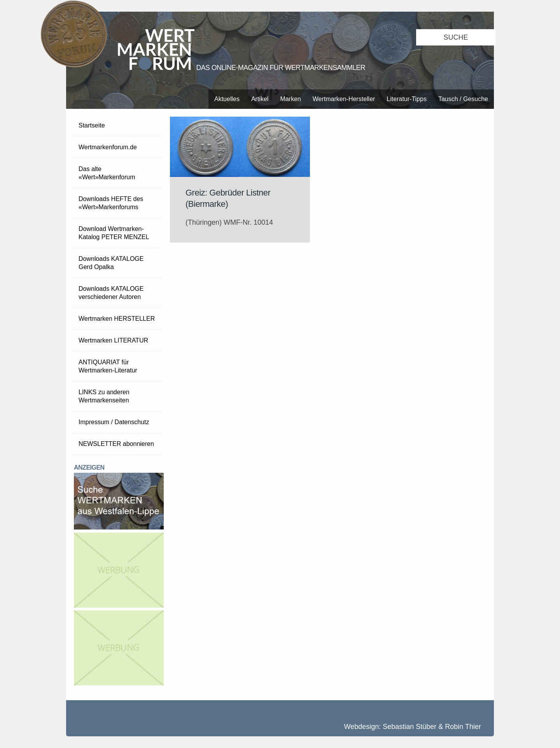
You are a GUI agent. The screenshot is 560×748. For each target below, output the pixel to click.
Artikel (260, 99)
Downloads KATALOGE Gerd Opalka (111, 263)
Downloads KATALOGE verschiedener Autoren (111, 293)
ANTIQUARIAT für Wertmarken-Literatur (108, 366)
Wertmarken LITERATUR (113, 340)
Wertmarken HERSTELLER (117, 319)
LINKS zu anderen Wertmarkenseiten (104, 396)
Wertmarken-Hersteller (344, 99)
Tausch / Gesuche (463, 99)
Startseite (92, 125)
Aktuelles (227, 99)
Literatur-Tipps (407, 99)
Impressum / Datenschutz (114, 422)
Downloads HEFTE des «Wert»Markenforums (111, 203)
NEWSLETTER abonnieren (116, 444)
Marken (290, 99)
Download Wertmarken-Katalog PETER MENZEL (114, 233)
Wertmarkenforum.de (108, 147)
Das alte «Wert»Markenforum (107, 173)
